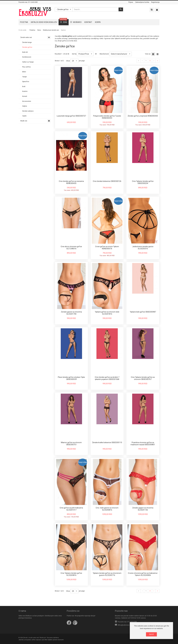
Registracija (155, 2)
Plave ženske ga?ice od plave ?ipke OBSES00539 (71, 378)
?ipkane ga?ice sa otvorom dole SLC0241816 (107, 313)
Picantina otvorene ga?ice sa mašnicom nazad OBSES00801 (143, 444)
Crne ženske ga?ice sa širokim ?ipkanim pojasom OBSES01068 (107, 378)
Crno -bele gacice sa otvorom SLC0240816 (107, 509)
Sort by (74, 54)
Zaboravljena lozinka (142, 2)
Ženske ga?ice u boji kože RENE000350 (143, 116)
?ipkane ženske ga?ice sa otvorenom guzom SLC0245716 (107, 574)
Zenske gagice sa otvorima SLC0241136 (143, 509)
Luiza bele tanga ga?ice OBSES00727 (71, 116)
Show (68, 61)
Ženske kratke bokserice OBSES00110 (107, 442)
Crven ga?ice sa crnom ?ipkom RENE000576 (107, 248)
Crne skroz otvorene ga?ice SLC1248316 (71, 248)
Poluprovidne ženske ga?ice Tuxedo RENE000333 (107, 117)
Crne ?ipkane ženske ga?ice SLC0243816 (71, 574)
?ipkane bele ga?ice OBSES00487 (143, 312)
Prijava (131, 2)
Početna (32, 30)
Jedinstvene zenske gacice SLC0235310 (143, 248)
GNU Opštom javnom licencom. (54, 640)
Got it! (151, 634)
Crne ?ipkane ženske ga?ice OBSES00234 (143, 182)
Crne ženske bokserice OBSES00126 (107, 181)
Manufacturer (104, 54)
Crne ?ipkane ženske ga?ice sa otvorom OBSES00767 (143, 378)
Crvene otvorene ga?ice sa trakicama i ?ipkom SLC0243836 (143, 574)
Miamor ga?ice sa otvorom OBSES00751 (71, 444)
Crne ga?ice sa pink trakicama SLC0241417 (71, 509)
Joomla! (21, 640)
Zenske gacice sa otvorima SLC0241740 (71, 313)
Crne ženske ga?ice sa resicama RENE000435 (71, 182)
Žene (39, 30)
